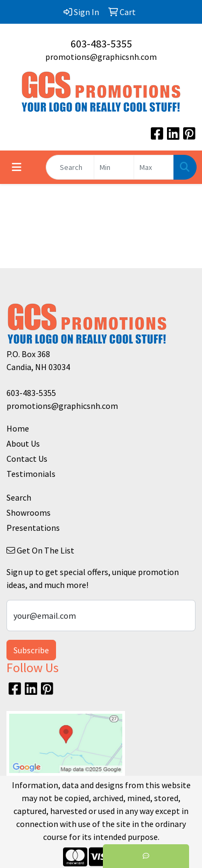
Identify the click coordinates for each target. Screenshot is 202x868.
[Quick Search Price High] (154, 167)
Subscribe (31, 650)
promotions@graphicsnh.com (101, 57)
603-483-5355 (101, 43)
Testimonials (31, 474)
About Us (23, 443)
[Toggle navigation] (17, 167)
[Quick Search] (70, 167)
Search (19, 497)
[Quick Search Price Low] (114, 167)
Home (18, 428)
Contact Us (27, 459)
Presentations (33, 528)
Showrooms (29, 512)
